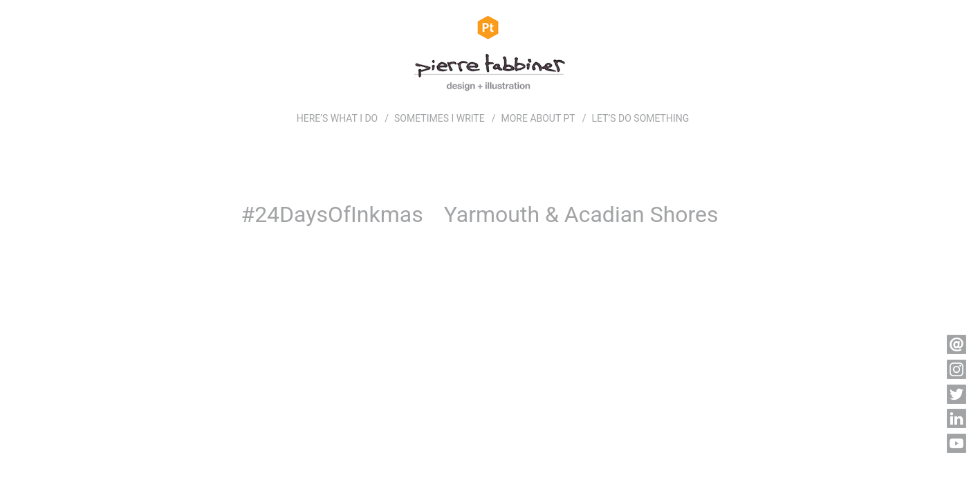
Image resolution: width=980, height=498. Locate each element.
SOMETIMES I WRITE (440, 118)
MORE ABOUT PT (538, 118)
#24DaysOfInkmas (332, 214)
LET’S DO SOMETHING (640, 118)
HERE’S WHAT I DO (338, 118)
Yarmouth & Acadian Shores (581, 214)
